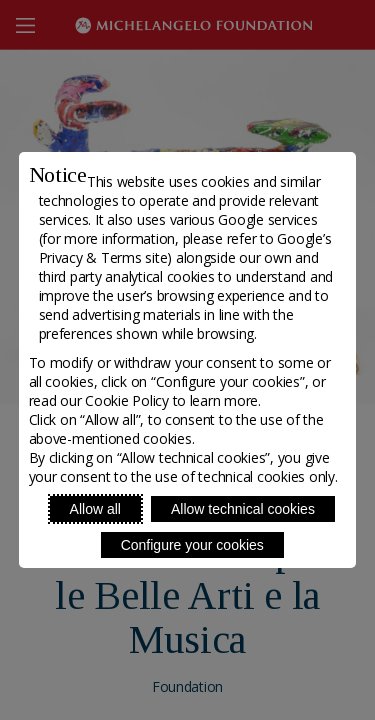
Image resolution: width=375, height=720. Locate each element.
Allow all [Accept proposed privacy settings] (95, 509)
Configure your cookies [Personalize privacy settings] (192, 545)
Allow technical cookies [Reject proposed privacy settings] (243, 509)
